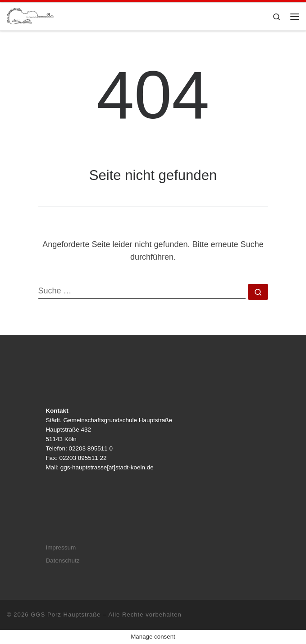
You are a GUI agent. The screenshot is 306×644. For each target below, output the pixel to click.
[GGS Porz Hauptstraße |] (30, 16)
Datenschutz (62, 561)
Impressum (61, 547)
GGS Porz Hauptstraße (66, 615)
